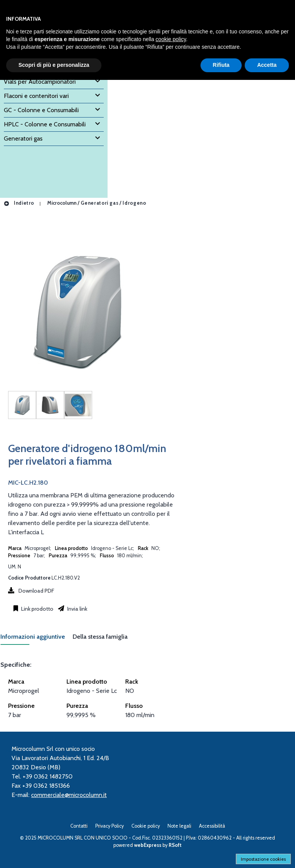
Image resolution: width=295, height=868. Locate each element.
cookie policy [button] (171, 39)
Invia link (77, 609)
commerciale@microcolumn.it (69, 795)
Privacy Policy (109, 826)
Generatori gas (99, 203)
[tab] (36, 639)
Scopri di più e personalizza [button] (54, 65)
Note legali (179, 826)
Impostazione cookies (263, 859)
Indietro (19, 203)
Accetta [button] (267, 65)
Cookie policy (146, 826)
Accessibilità (212, 826)
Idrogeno (134, 203)
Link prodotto (37, 609)
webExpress (148, 845)
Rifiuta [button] (221, 65)
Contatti (79, 826)
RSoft (175, 845)
